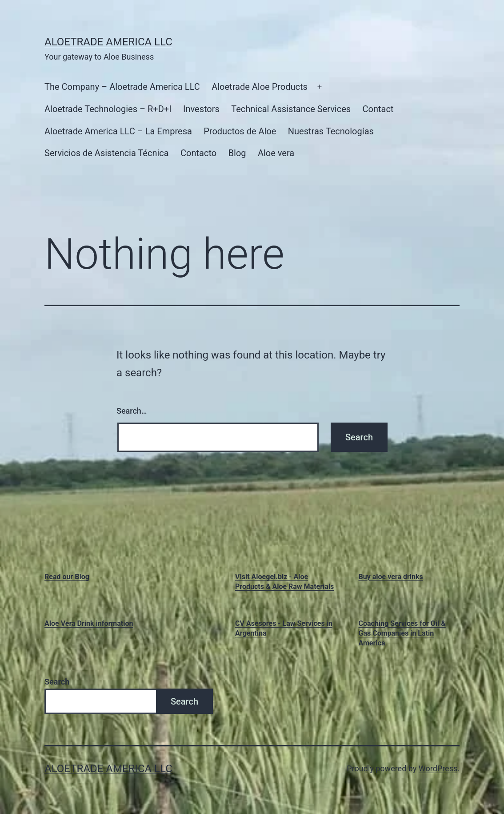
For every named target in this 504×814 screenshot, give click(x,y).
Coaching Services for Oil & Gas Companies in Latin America (402, 633)
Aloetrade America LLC (108, 42)
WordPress (438, 768)
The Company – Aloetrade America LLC (122, 87)
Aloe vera (276, 153)
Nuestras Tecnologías (331, 131)
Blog (237, 153)
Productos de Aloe (240, 131)
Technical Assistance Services (291, 109)
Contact (378, 109)
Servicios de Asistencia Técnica (107, 153)
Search (57, 682)
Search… (132, 411)
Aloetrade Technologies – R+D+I (108, 109)
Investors (201, 109)
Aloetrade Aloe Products (260, 87)
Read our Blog (67, 577)
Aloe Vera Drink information (89, 623)
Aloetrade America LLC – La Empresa (118, 131)
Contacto (198, 153)
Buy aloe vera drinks (391, 577)
